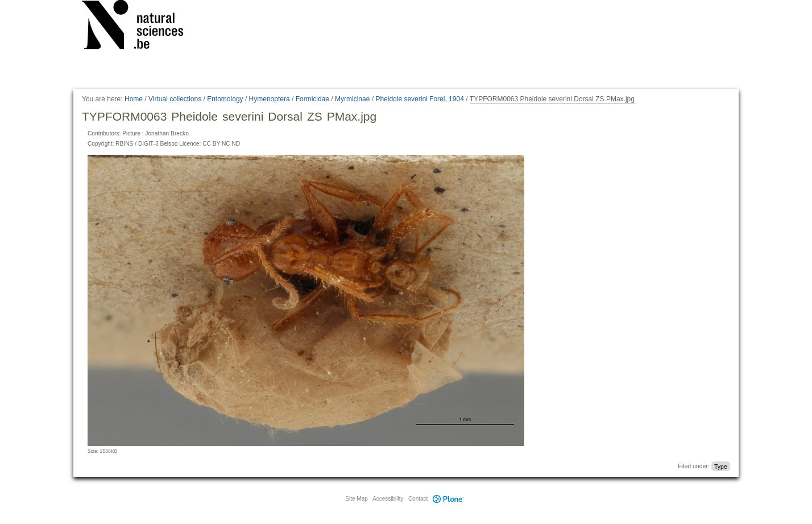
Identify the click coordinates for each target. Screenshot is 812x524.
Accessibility (388, 499)
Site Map (356, 499)
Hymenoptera (270, 99)
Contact (418, 499)
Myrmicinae (352, 99)
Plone (448, 499)
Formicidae (312, 99)
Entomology (225, 99)
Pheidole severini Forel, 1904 (419, 99)
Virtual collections (175, 99)
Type (721, 466)
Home (134, 99)
